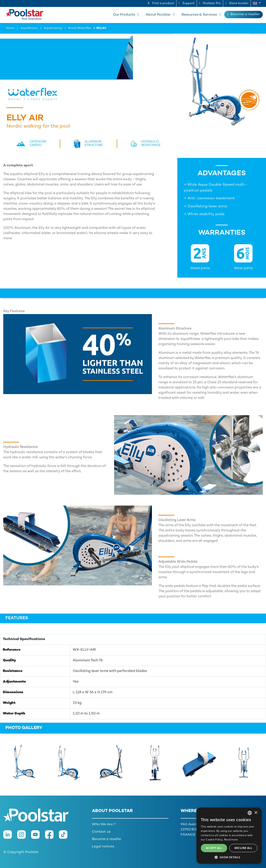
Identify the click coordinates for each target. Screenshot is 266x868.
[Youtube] (38, 837)
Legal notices (103, 847)
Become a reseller (244, 14)
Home (10, 28)
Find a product (161, 3)
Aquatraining (53, 28)
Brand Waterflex (80, 28)
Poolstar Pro (210, 3)
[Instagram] (24, 837)
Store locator (237, 3)
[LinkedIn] (10, 837)
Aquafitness (29, 28)
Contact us (101, 832)
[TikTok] (65, 837)
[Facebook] (52, 837)
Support (187, 3)
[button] (257, 3)
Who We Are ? (104, 825)
